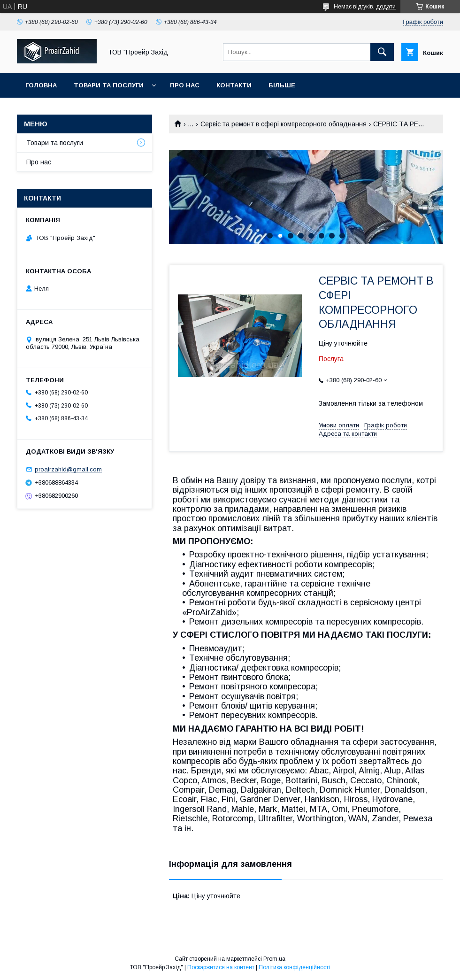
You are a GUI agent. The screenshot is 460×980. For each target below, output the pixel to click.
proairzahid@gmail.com (68, 469)
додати (386, 7)
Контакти (234, 85)
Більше (282, 85)
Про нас (185, 85)
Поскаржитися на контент (221, 967)
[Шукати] (382, 52)
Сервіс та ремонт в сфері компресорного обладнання (284, 124)
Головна (41, 85)
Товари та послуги (109, 85)
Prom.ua (274, 959)
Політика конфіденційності (294, 967)
